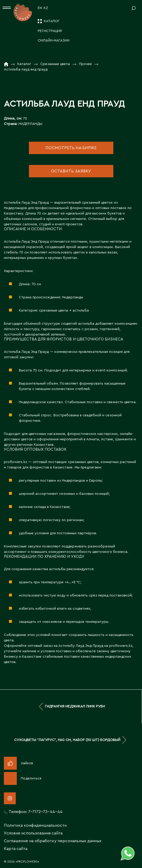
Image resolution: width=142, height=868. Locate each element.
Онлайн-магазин (54, 41)
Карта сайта (16, 849)
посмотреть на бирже (71, 148)
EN (40, 8)
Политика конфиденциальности (35, 825)
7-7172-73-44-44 (45, 812)
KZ (46, 8)
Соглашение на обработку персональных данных (53, 841)
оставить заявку (71, 171)
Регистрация (50, 31)
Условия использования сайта (33, 833)
